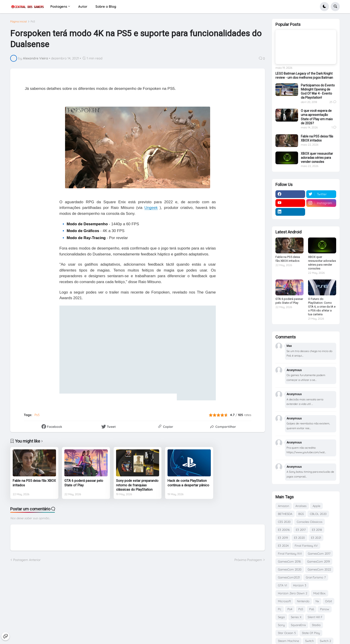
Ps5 (33, 22)
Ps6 (312, 609)
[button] (324, 7)
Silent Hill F (315, 617)
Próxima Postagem (248, 560)
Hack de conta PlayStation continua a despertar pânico (188, 483)
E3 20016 (284, 530)
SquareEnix (298, 625)
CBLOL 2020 (318, 514)
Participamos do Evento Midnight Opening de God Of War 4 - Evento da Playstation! (318, 92)
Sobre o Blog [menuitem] (106, 6)
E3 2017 (301, 530)
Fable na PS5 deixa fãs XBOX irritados (34, 483)
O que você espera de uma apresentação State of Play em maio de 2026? (317, 117)
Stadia (316, 625)
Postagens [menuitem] (59, 6)
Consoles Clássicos (310, 522)
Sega (281, 617)
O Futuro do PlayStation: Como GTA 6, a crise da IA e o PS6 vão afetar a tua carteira (322, 307)
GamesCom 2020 (290, 569)
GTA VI (282, 585)
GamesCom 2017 (319, 553)
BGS (301, 514)
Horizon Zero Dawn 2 (293, 593)
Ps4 (290, 609)
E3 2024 (283, 546)
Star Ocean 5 (287, 633)
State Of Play (311, 633)
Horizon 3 (300, 585)
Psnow (325, 609)
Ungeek (151, 208)
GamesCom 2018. (289, 561)
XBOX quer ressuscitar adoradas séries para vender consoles (317, 158)
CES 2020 (284, 522)
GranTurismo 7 (316, 577)
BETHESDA (285, 514)
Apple (316, 506)
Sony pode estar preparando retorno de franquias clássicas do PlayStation (137, 485)
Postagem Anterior (27, 560)
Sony (281, 625)
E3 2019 (283, 538)
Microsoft (284, 601)
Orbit (328, 601)
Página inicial (18, 22)
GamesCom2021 (289, 577)
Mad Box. (320, 593)
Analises (301, 506)
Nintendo (303, 601)
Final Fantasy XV (306, 546)
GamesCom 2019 (318, 561)
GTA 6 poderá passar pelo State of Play (84, 483)
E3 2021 (316, 538)
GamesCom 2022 (319, 569)
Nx (317, 601)
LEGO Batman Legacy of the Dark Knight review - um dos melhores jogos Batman (304, 76)
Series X (296, 617)
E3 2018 (317, 530)
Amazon (284, 506)
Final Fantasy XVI (290, 553)
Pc (280, 609)
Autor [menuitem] (83, 6)
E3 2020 (299, 538)
